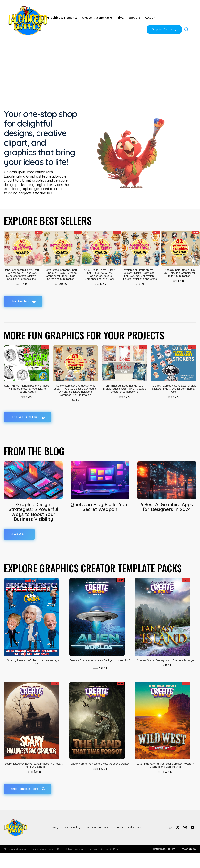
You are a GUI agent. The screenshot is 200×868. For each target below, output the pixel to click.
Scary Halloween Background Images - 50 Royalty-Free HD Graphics (35, 780)
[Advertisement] (100, 72)
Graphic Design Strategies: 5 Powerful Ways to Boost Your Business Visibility (33, 527)
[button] (186, 29)
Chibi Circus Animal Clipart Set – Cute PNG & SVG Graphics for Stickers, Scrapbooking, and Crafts (100, 289)
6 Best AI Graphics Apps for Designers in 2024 (167, 522)
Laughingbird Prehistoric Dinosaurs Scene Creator (100, 779)
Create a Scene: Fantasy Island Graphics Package (165, 675)
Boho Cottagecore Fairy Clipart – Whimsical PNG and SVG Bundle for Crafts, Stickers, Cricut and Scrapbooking (22, 289)
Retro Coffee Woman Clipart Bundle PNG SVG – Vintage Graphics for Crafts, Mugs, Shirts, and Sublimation (61, 289)
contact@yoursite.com (164, 864)
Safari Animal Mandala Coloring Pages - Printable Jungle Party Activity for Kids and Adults (27, 404)
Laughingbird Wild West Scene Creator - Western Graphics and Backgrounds (165, 780)
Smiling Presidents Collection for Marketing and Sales (35, 677)
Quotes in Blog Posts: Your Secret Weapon (100, 522)
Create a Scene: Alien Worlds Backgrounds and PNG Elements (100, 677)
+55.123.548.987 (188, 864)
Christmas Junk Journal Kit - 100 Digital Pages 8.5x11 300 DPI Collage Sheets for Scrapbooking (125, 404)
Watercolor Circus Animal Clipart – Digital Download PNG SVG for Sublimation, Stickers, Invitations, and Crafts (139, 289)
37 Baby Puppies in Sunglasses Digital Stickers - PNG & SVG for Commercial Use (174, 404)
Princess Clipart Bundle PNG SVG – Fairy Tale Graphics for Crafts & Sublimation (179, 288)
